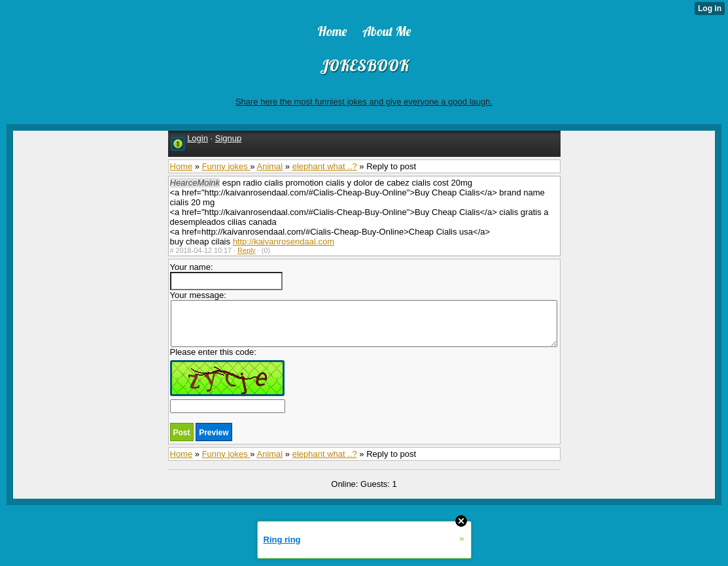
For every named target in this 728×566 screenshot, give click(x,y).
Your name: (226, 276)
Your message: (364, 319)
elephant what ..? (325, 166)
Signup (228, 138)
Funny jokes (226, 166)
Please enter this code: (228, 380)
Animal (269, 166)
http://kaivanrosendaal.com (284, 241)
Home (182, 166)
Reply (247, 250)
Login (198, 138)
